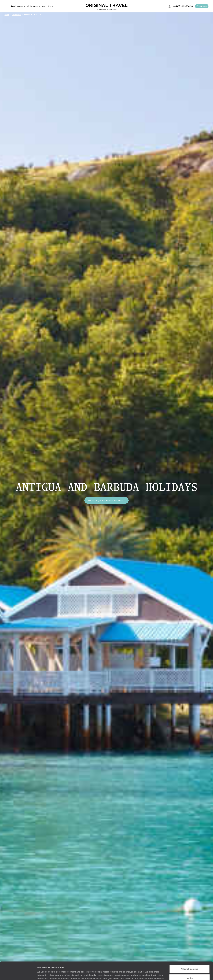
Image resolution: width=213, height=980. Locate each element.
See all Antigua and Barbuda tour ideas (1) (106, 500)
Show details (44, 974)
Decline (189, 963)
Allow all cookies (189, 954)
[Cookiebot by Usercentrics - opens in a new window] (18, 974)
